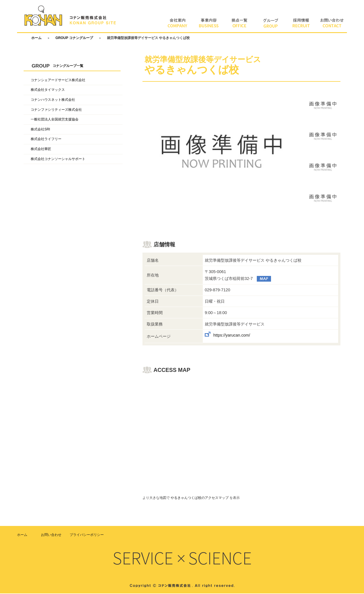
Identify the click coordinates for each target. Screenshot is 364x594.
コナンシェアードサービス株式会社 (58, 81)
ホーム (36, 38)
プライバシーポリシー (87, 535)
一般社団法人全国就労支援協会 (55, 120)
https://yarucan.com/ (232, 336)
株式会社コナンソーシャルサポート (58, 159)
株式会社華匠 (41, 149)
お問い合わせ (51, 535)
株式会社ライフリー (46, 140)
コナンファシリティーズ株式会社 (56, 110)
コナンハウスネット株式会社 (53, 100)
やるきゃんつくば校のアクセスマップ (200, 498)
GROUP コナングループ (74, 38)
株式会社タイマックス (48, 91)
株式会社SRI (40, 130)
